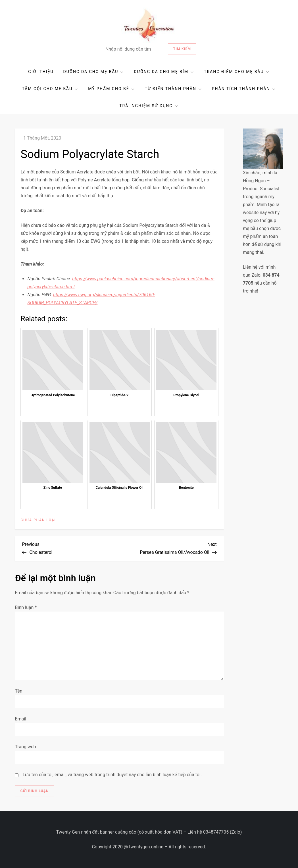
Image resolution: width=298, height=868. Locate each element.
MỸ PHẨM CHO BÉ (112, 89)
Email (20, 719)
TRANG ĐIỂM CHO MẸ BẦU (237, 72)
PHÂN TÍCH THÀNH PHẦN (244, 89)
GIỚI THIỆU (41, 72)
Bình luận (26, 607)
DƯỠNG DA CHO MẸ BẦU (94, 72)
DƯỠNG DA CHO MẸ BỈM (164, 72)
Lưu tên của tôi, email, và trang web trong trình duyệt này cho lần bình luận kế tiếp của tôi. (112, 775)
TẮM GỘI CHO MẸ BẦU (50, 89)
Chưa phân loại (38, 520)
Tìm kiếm (182, 49)
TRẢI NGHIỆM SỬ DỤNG (149, 106)
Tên (18, 691)
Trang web (25, 747)
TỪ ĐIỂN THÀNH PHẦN (174, 89)
